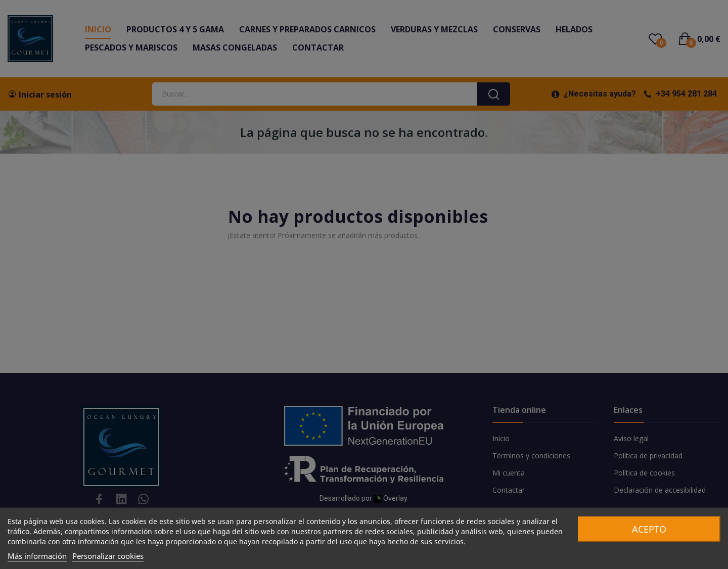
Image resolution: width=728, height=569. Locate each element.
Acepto (649, 529)
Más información (37, 556)
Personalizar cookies (108, 556)
